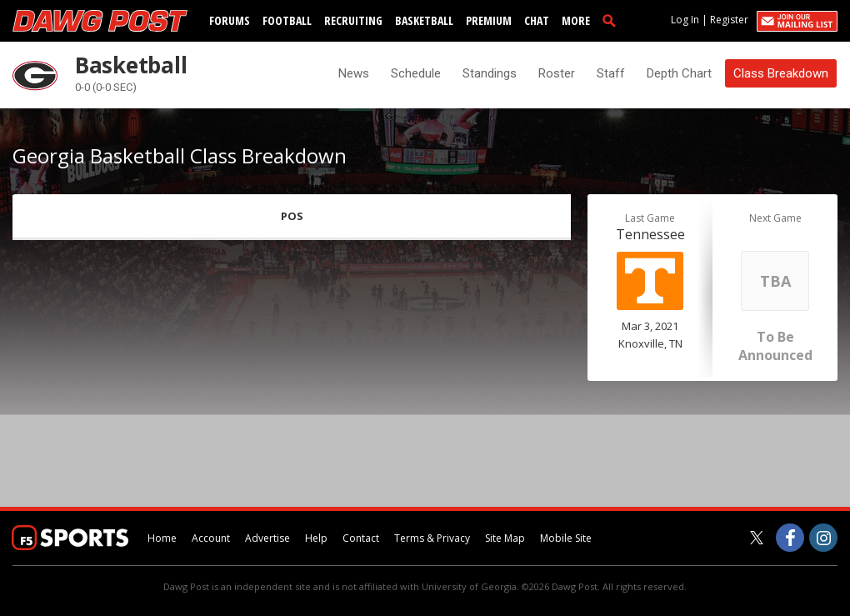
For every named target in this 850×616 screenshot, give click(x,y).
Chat (537, 20)
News (354, 73)
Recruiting (353, 20)
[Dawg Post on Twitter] (757, 538)
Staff (611, 73)
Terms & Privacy (432, 538)
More (576, 20)
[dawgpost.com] (100, 21)
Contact (361, 538)
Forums (230, 20)
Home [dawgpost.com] (162, 538)
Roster (557, 73)
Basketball (424, 20)
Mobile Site (566, 538)
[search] (612, 20)
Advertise (267, 538)
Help (316, 538)
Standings (490, 73)
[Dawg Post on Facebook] (790, 538)
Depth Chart (679, 73)
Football (287, 20)
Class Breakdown (781, 73)
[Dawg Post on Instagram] (823, 538)
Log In (685, 20)
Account (211, 538)
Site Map (505, 538)
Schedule (416, 73)
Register (729, 20)
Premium (489, 20)
